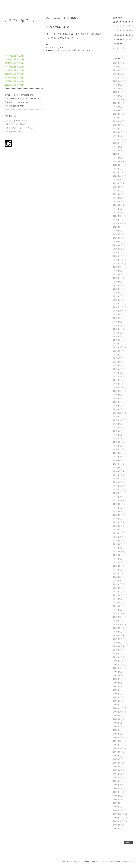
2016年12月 (118, 384)
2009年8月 (118, 675)
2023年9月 (118, 125)
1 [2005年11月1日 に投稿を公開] (117, 26)
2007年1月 (118, 781)
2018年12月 (118, 304)
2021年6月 (118, 194)
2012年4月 (118, 559)
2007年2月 (118, 777)
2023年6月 (118, 132)
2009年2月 (118, 697)
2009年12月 (118, 661)
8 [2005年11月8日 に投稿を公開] (117, 30)
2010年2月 (118, 654)
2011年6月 (118, 595)
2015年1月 (118, 446)
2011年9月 (118, 584)
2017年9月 (118, 351)
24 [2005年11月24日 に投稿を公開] (124, 40)
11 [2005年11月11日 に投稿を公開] (127, 30)
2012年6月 (118, 551)
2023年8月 (118, 129)
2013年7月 (118, 508)
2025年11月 (118, 78)
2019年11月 (118, 263)
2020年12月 (118, 216)
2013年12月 (118, 489)
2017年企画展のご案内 (14, 78)
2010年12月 (118, 617)
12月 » (123, 48)
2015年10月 (118, 420)
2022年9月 (118, 147)
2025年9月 (118, 85)
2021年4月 (118, 201)
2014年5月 (118, 471)
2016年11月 (118, 387)
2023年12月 (118, 118)
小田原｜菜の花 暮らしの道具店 (19, 128)
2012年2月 (118, 566)
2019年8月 (118, 274)
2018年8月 (118, 314)
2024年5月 (118, 107)
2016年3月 (118, 406)
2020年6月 (118, 238)
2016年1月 (118, 409)
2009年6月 (118, 683)
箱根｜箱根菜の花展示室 (15, 132)
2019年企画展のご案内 (14, 70)
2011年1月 (118, 613)
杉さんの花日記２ (58, 27)
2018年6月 (118, 322)
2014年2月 (118, 482)
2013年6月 (118, 511)
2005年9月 (118, 825)
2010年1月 (118, 657)
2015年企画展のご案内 (14, 85)
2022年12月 (118, 139)
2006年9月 (118, 788)
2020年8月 (118, 231)
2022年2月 (118, 165)
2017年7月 (118, 358)
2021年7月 (118, 191)
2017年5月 (118, 366)
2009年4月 (118, 690)
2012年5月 (118, 555)
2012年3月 (118, 562)
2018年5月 (118, 325)
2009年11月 (118, 664)
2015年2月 (118, 442)
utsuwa (60, 50)
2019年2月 (118, 296)
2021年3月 (118, 205)
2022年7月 (118, 154)
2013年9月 (118, 500)
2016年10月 (118, 391)
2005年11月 (118, 818)
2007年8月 (118, 756)
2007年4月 (118, 770)
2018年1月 (118, 340)
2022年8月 (118, 150)
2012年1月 (118, 570)
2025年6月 (118, 96)
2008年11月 (118, 708)
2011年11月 (118, 577)
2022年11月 (118, 143)
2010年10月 (118, 624)
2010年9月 (118, 628)
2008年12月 (118, 705)
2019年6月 (118, 282)
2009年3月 (118, 694)
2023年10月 (118, 121)
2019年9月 (118, 271)
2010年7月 (118, 635)
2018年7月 (118, 318)
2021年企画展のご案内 (14, 63)
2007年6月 (118, 763)
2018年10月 (118, 311)
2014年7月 (118, 464)
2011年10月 (118, 581)
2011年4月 (118, 602)
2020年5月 (118, 242)
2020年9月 (118, 227)
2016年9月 (118, 395)
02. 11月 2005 (52, 47)
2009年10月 (118, 668)
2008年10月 (118, 712)
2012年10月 (118, 537)
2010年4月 (118, 646)
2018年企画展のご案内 (14, 74)
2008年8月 (118, 719)
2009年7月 (118, 679)
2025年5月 (118, 99)
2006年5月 (118, 799)
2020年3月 (118, 249)
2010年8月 (118, 632)
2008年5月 (118, 726)
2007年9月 (118, 752)
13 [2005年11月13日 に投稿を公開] (133, 30)
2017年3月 (118, 373)
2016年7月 (118, 398)
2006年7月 (118, 792)
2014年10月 (118, 457)
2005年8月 (118, 829)
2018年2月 (118, 336)
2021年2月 (118, 209)
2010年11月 (118, 621)
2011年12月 (118, 573)
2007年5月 (118, 767)
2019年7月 (118, 278)
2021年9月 (118, 183)
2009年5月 (118, 686)
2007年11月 (118, 745)
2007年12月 (118, 741)
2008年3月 (118, 734)
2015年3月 (118, 438)
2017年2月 (118, 376)
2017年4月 (118, 369)
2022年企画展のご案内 (14, 59)
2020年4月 (118, 245)
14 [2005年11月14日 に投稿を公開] (115, 35)
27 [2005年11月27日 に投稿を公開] (133, 40)
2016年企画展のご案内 (14, 81)
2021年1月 (118, 212)
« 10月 (116, 48)
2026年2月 (118, 70)
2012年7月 (118, 548)
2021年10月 (118, 180)
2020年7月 (118, 234)
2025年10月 (118, 81)
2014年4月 (118, 475)
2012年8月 (118, 544)
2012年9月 (118, 541)
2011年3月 (118, 606)
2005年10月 (118, 821)
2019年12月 (118, 260)
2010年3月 (118, 650)
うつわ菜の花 (10, 8)
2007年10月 (118, 748)
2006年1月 (118, 810)
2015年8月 (118, 424)
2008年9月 (118, 716)
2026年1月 (118, 74)
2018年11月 (118, 307)
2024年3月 (118, 114)
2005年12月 (118, 814)
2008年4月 (118, 730)
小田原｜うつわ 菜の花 (15, 124)
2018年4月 (118, 329)
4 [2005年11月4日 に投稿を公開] (126, 26)
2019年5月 (118, 285)
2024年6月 (118, 103)
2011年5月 (118, 599)
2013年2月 (118, 522)
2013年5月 (118, 515)
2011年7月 (118, 592)
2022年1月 (118, 169)
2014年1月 (118, 486)
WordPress (128, 862)
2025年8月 (118, 88)
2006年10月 (118, 785)
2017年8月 (118, 355)
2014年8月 (118, 460)
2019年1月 (118, 300)
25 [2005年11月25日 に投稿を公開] (127, 40)
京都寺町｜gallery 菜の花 (16, 121)
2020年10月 (118, 223)
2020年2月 (118, 253)
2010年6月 (118, 639)
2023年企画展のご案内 (14, 56)
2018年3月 (118, 333)
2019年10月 (118, 267)
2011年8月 (118, 588)
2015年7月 (118, 428)
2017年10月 (118, 347)
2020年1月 (118, 256)
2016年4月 (118, 402)
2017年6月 (118, 362)
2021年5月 (118, 198)
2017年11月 (118, 344)
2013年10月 (118, 497)
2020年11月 (118, 220)
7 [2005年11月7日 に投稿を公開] (114, 30)
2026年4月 (118, 63)
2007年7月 (118, 759)
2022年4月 (118, 161)
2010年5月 (118, 643)
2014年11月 (118, 453)
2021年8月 (118, 187)
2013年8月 (118, 504)
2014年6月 (118, 468)
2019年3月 (118, 293)
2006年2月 (118, 807)
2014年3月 (118, 479)
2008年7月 (118, 723)
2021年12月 (118, 172)
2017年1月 (118, 380)
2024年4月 (118, 110)
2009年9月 (118, 672)
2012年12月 (118, 530)
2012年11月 (118, 533)
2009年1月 (118, 701)
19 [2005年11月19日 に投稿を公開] (130, 35)
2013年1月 (118, 526)
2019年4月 (118, 289)
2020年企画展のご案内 (14, 67)
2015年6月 (118, 431)
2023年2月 (118, 136)
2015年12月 (118, 413)
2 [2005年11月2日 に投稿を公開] (120, 26)
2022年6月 (118, 158)
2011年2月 (118, 610)
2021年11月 (118, 176)
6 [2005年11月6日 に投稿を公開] (133, 26)
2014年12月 (118, 449)
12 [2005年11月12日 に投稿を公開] (130, 30)
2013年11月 (118, 493)
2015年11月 (118, 417)
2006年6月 (118, 796)
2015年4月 (118, 435)
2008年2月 (118, 737)
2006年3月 (118, 803)
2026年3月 (118, 67)
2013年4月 (118, 519)
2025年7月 (118, 92)
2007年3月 (118, 774)
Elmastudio (100, 862)
